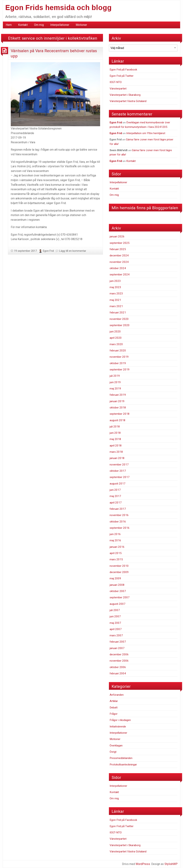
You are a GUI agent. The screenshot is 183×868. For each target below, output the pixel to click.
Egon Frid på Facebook (123, 70)
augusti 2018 (118, 420)
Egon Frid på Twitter (122, 76)
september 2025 (120, 243)
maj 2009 (115, 578)
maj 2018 (115, 439)
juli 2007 (115, 610)
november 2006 (119, 661)
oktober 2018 (118, 408)
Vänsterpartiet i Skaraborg (125, 95)
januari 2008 (117, 585)
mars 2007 (116, 635)
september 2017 (120, 477)
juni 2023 (115, 281)
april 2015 (116, 553)
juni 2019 (115, 382)
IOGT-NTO (116, 82)
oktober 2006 (118, 667)
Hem (9, 25)
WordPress (143, 864)
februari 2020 (118, 351)
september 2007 (120, 597)
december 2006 (119, 654)
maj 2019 (115, 389)
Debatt (114, 708)
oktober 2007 (118, 591)
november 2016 (119, 515)
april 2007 (116, 629)
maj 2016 (115, 540)
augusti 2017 (118, 484)
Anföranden (117, 695)
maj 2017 (115, 496)
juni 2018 (115, 433)
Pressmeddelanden (121, 758)
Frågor (114, 714)
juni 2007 (115, 616)
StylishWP (171, 864)
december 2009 (119, 572)
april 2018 (116, 446)
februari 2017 (118, 509)
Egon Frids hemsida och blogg (58, 8)
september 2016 (120, 528)
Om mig (39, 25)
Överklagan (116, 746)
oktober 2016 (118, 522)
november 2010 (119, 566)
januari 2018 (117, 458)
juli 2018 (115, 427)
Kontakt (23, 25)
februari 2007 (118, 642)
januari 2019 (117, 401)
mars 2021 (116, 306)
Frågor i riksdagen (120, 720)
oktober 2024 (118, 268)
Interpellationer (60, 25)
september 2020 (120, 325)
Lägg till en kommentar (73, 251)
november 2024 (119, 262)
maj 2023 (115, 287)
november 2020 (119, 319)
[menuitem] (9, 25)
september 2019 (120, 370)
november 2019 (119, 357)
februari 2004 (118, 673)
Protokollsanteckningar (123, 765)
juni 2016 (115, 534)
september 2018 (120, 414)
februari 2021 (118, 313)
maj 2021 (115, 300)
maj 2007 (115, 623)
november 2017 (119, 465)
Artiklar (114, 701)
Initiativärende (118, 727)
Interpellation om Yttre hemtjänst (146, 133)
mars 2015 (116, 559)
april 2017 (116, 503)
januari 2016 (117, 547)
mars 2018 (116, 452)
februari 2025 (118, 249)
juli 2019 (115, 376)
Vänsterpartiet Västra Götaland (128, 101)
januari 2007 (117, 648)
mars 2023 (116, 294)
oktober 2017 (118, 471)
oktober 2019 (118, 363)
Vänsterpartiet (118, 89)
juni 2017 (115, 490)
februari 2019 (118, 395)
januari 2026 (117, 236)
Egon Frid (48, 251)
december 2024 (119, 256)
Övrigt (113, 752)
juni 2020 (115, 332)
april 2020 (116, 338)
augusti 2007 (118, 604)
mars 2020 (116, 344)
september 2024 (120, 275)
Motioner (81, 25)
